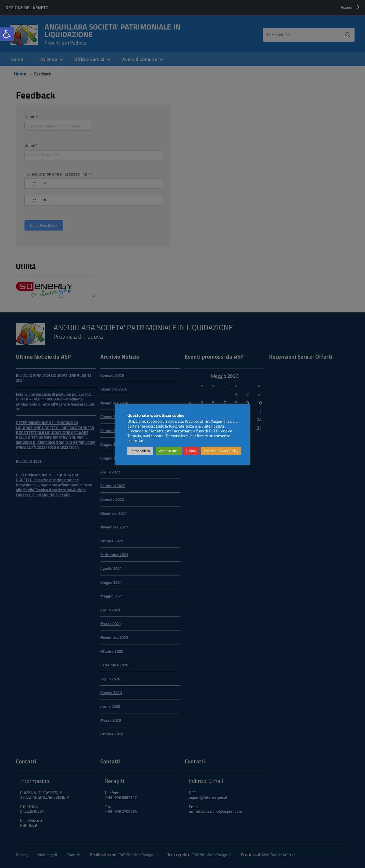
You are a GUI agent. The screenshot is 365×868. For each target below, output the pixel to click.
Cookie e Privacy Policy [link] (221, 451)
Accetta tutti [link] (169, 451)
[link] (7, 34)
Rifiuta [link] (191, 451)
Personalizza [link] (140, 451)
